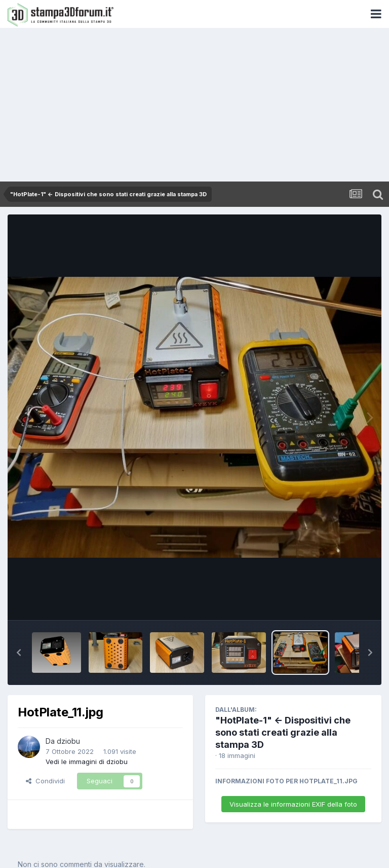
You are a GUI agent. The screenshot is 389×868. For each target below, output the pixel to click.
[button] (19, 653)
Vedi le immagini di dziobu (87, 762)
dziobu (68, 741)
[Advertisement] (194, 105)
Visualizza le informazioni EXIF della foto (293, 804)
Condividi (45, 781)
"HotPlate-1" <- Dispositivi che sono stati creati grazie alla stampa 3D (283, 732)
